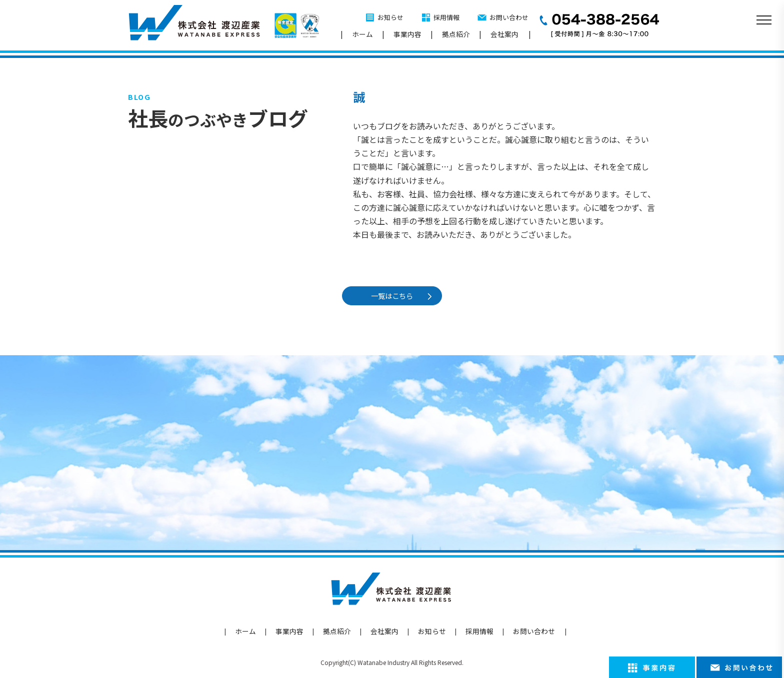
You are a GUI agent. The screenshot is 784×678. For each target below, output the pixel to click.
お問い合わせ (509, 17)
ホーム (362, 34)
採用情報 (446, 17)
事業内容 (407, 34)
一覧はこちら (393, 296)
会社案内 (504, 34)
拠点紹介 (456, 34)
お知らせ (390, 17)
